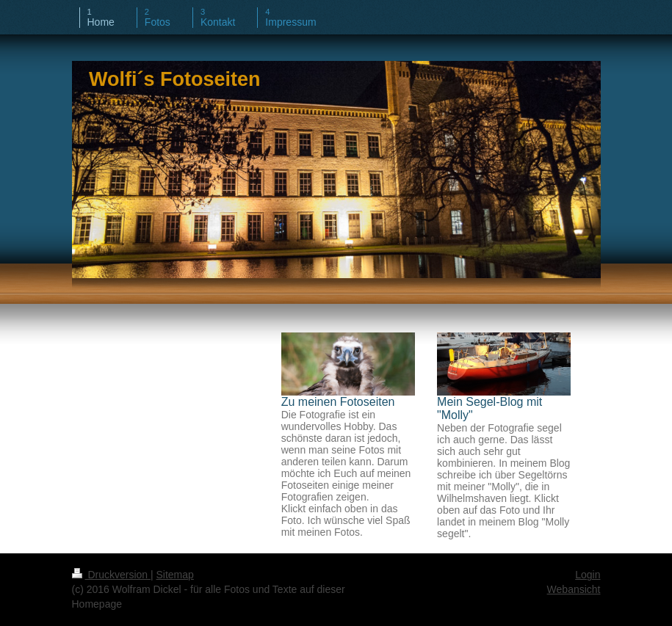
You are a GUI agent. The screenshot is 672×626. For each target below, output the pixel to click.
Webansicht (574, 589)
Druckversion (111, 575)
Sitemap (175, 575)
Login (588, 575)
